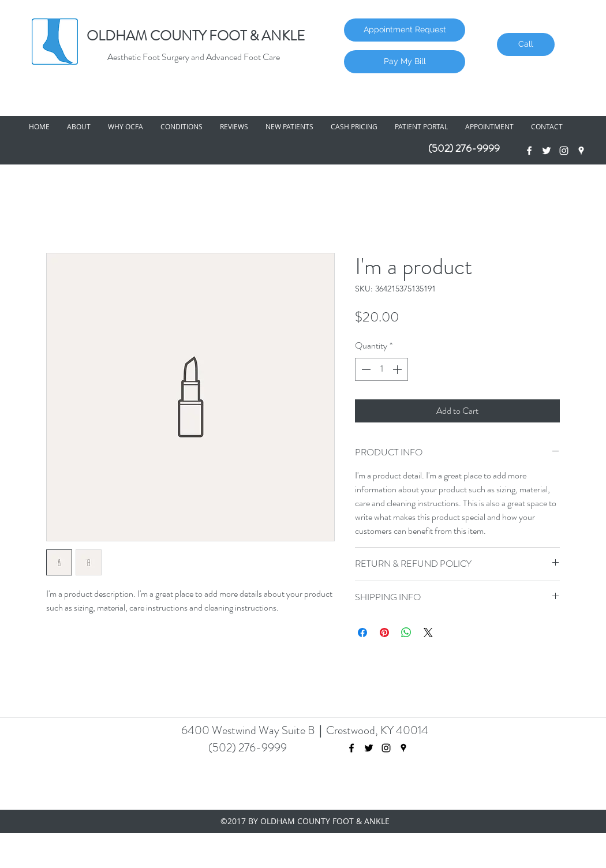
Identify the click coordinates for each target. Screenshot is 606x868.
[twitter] (547, 151)
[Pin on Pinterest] (384, 633)
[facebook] (529, 151)
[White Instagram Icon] (564, 151)
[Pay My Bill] (405, 62)
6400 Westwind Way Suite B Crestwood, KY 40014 (305, 730)
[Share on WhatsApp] (406, 633)
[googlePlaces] (581, 151)
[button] (79, 127)
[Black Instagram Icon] (386, 748)
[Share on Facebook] (362, 633)
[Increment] (398, 369)
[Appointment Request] (405, 30)
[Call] (526, 44)
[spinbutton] (381, 369)
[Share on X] (428, 633)
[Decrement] (365, 369)
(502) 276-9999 (464, 148)
